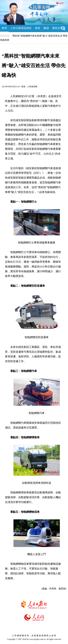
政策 (38, 28)
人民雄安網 (32, 87)
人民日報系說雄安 (21, 28)
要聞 (4, 28)
